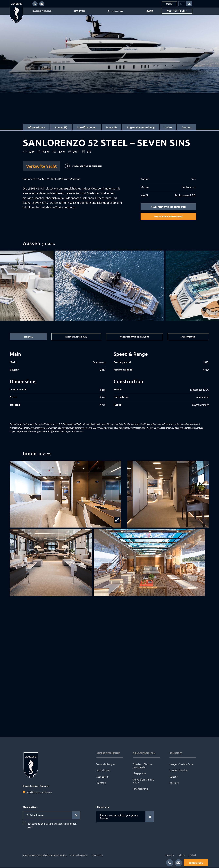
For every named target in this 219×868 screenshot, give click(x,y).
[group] (110, 286)
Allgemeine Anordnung (141, 127)
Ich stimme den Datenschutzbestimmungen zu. (52, 826)
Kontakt (101, 783)
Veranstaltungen (106, 765)
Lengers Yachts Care (181, 765)
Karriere (174, 783)
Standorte (102, 777)
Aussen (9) (61, 127)
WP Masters (61, 856)
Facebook (192, 856)
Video (168, 127)
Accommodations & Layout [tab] (134, 337)
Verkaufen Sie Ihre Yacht (143, 781)
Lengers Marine (179, 771)
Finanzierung (140, 789)
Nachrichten (103, 771)
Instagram (170, 856)
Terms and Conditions (79, 856)
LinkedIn (181, 856)
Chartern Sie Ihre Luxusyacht (143, 766)
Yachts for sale (177, 11)
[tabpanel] (109, 383)
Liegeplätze (140, 774)
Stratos (174, 777)
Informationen (36, 127)
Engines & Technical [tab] (75, 337)
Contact (187, 127)
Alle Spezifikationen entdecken (168, 207)
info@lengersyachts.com (39, 792)
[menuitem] (182, 4)
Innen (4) (111, 127)
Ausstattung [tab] (189, 337)
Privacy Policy (97, 856)
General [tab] (27, 337)
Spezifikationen (87, 127)
